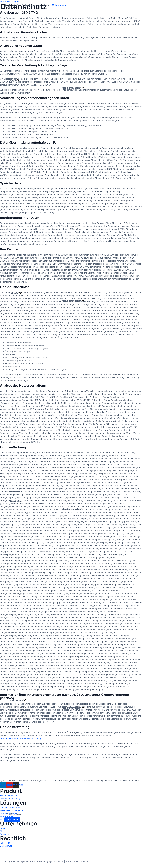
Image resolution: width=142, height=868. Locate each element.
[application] (19, 80)
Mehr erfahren (59, 5)
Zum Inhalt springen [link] (9, 1)
